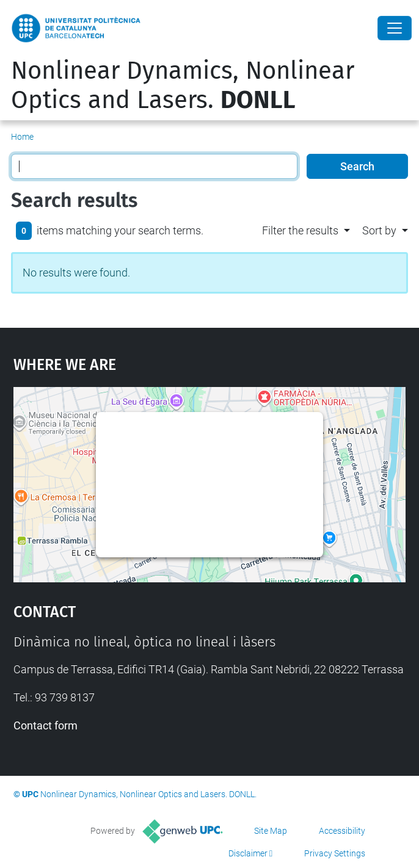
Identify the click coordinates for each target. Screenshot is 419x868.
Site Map (271, 831)
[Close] (395, 28)
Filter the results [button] (300, 230)
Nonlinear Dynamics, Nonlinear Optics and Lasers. (183, 85)
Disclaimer (248, 853)
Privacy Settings (335, 853)
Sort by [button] (379, 230)
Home (22, 137)
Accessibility (342, 831)
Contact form (46, 725)
